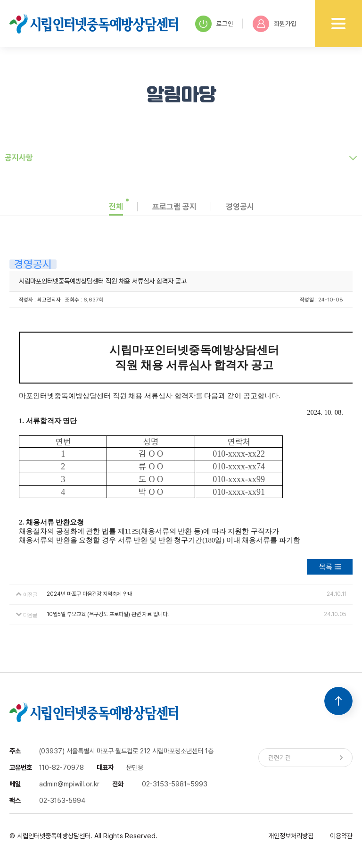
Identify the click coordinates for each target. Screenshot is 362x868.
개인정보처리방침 (291, 836)
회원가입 (275, 24)
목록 (326, 567)
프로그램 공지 (174, 207)
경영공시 (240, 207)
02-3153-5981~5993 (175, 784)
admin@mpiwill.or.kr (69, 784)
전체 (116, 207)
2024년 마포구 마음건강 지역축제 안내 (90, 594)
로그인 (214, 24)
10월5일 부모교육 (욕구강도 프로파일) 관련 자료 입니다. (108, 614)
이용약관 (341, 836)
